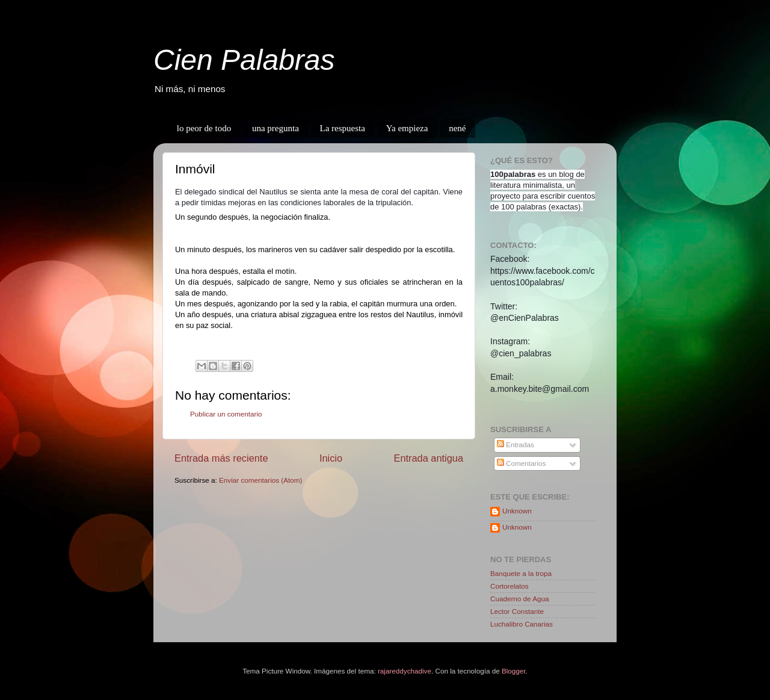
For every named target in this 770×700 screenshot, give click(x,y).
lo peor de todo (204, 128)
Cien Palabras (244, 60)
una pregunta (276, 128)
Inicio (331, 458)
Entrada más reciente (221, 458)
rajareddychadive (405, 671)
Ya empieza (407, 128)
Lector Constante (517, 611)
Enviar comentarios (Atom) (260, 480)
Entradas (516, 444)
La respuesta (343, 128)
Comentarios (522, 463)
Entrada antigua (428, 458)
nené (457, 128)
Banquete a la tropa (521, 573)
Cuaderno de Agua (519, 599)
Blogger (514, 671)
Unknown (517, 511)
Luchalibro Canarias (522, 624)
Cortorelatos (510, 586)
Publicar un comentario (226, 414)
